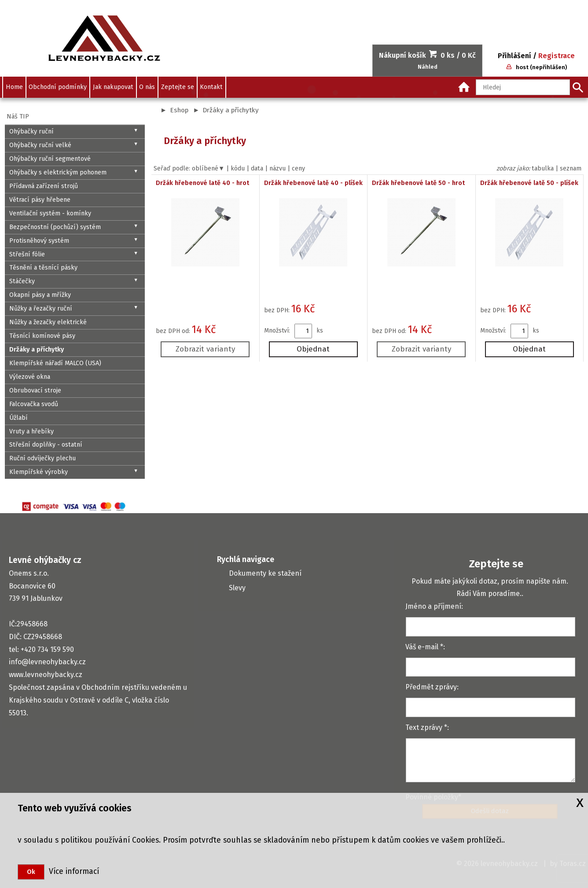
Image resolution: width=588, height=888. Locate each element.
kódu (238, 168)
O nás (147, 87)
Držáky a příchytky (231, 110)
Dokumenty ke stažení (265, 573)
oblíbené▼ (208, 168)
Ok (31, 872)
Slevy (237, 588)
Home (14, 87)
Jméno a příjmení (433, 606)
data (257, 168)
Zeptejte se (178, 87)
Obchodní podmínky (58, 87)
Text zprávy (424, 727)
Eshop (179, 110)
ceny (298, 168)
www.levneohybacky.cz (46, 675)
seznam (571, 168)
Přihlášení (514, 56)
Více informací (72, 871)
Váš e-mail (422, 647)
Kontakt (211, 87)
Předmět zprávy (431, 687)
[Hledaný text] (523, 87)
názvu (277, 168)
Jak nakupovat (113, 87)
